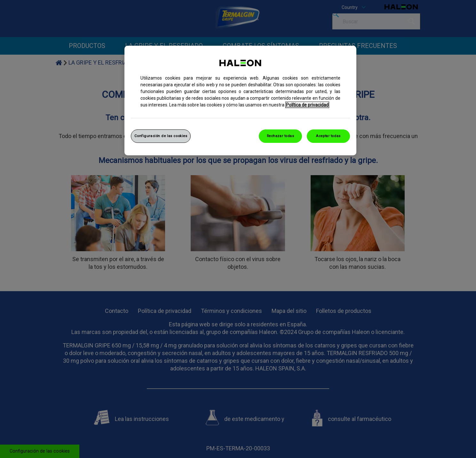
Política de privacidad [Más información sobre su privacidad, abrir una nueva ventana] (307, 105)
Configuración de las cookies (161, 136)
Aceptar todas (328, 136)
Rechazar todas (281, 136)
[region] (240, 101)
